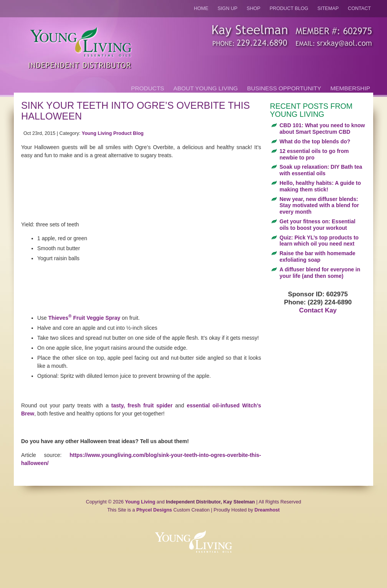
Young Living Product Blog (113, 133)
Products (147, 88)
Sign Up (228, 8)
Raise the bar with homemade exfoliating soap (318, 257)
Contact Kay (318, 310)
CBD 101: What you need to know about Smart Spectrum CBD (322, 129)
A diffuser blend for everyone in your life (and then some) (320, 273)
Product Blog (289, 8)
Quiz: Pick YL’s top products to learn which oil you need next (319, 241)
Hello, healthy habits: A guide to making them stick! (320, 186)
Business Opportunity (284, 88)
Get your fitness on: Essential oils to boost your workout (318, 225)
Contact (359, 8)
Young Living (140, 502)
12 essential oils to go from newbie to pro (314, 154)
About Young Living (206, 88)
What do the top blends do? (315, 141)
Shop (254, 8)
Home (201, 8)
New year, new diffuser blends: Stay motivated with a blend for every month (319, 206)
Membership (350, 88)
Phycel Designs (154, 510)
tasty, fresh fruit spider (142, 405)
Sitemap (328, 8)
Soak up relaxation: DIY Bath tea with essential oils (321, 170)
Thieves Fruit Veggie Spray (84, 318)
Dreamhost (267, 510)
